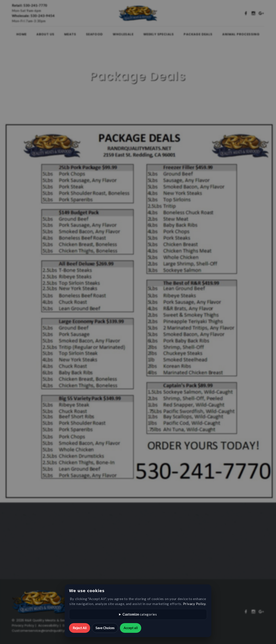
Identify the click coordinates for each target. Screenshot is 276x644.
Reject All (80, 628)
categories (140, 614)
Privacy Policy (194, 604)
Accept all (131, 628)
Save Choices (105, 628)
